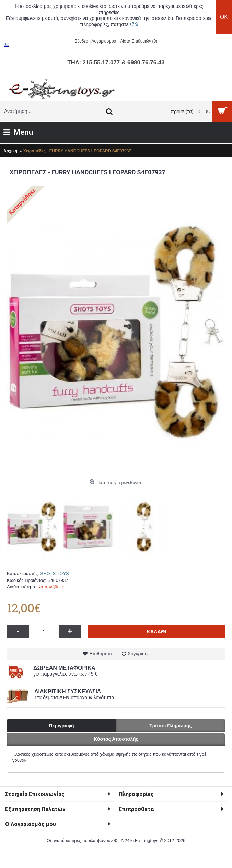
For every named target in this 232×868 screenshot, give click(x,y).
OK (224, 17)
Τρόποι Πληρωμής (170, 726)
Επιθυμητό (101, 654)
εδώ (134, 24)
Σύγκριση (138, 654)
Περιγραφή (62, 726)
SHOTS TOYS (54, 573)
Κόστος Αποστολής (116, 739)
